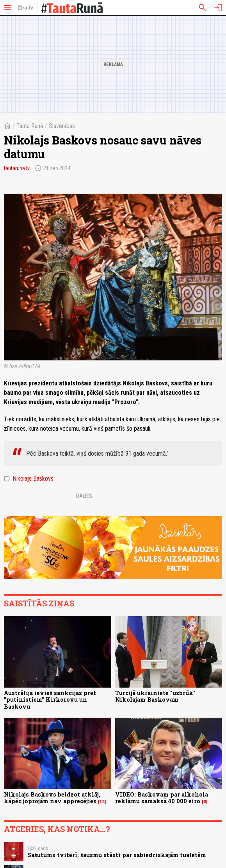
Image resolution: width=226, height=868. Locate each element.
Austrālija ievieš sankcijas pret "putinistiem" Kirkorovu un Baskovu (50, 700)
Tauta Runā (30, 126)
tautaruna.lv (17, 168)
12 (102, 802)
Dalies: (85, 496)
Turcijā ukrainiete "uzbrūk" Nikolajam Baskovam (155, 696)
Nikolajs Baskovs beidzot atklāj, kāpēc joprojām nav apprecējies (52, 798)
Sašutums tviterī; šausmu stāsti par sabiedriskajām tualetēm (117, 855)
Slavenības (62, 126)
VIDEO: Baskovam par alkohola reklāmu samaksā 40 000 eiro (162, 798)
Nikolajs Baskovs (29, 479)
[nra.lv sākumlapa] (25, 8)
